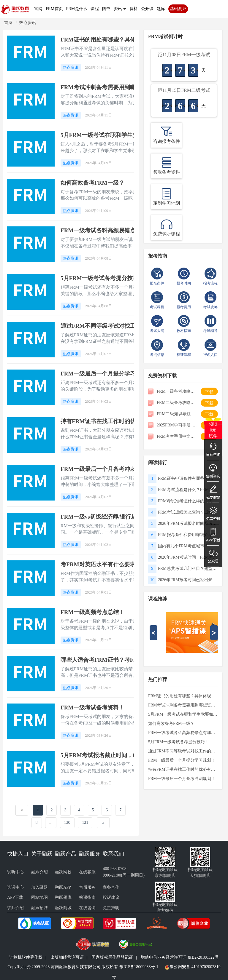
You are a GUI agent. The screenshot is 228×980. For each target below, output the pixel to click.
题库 (161, 9)
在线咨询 (87, 908)
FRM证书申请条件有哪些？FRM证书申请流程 (188, 478)
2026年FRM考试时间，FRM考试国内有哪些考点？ (188, 557)
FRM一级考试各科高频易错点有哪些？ (109, 230)
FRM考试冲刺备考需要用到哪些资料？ (109, 87)
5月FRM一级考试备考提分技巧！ (102, 278)
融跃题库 (63, 897)
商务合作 (111, 887)
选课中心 (15, 887)
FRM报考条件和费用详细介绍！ (187, 535)
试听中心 (15, 872)
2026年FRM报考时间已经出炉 (185, 580)
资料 (134, 9)
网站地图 (39, 897)
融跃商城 (63, 908)
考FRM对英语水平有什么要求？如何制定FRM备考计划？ (133, 564)
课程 (95, 9)
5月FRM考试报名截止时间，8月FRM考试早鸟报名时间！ (133, 755)
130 (67, 822)
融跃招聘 (39, 908)
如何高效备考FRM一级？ (92, 183)
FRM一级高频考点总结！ (92, 612)
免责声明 (111, 908)
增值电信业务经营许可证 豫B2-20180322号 (180, 957)
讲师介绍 (15, 908)
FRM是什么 (77, 9)
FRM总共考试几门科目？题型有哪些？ (188, 569)
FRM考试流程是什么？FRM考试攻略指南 (188, 490)
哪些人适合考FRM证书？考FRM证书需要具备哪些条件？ (133, 660)
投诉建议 (111, 897)
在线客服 (87, 872)
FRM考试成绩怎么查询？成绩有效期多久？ (188, 512)
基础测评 (178, 9)
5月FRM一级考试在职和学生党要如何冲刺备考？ (122, 135)
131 (85, 822)
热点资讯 (28, 23)
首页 (8, 23)
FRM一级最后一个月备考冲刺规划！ (107, 469)
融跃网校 (63, 872)
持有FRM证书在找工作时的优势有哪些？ (112, 421)
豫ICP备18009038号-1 (139, 967)
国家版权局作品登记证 (112, 957)
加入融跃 (39, 887)
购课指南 (87, 897)
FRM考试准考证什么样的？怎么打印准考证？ (188, 501)
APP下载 (15, 897)
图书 (106, 9)
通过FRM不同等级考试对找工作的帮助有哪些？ (121, 326)
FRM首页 (54, 9)
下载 (209, 392)
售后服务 (87, 887)
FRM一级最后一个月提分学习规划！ (107, 374)
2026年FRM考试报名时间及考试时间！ (188, 523)
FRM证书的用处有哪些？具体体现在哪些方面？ (121, 40)
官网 (38, 9)
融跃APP (63, 887)
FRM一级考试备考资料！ (92, 708)
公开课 (147, 9)
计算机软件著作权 (26, 957)
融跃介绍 (39, 872)
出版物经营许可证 (67, 957)
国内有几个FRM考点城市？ (183, 546)
